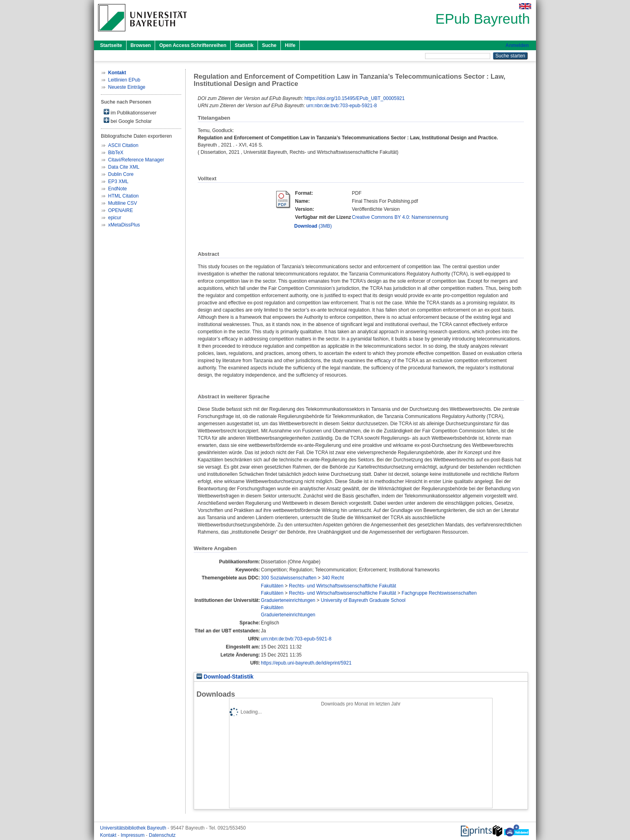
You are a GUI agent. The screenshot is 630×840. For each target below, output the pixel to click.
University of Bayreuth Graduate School (363, 600)
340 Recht (333, 578)
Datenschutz (162, 835)
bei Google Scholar (128, 121)
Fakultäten (272, 586)
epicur (115, 218)
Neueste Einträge (127, 87)
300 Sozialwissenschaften (288, 578)
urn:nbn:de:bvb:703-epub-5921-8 (341, 106)
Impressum (133, 835)
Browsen (141, 45)
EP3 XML (118, 181)
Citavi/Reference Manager (136, 160)
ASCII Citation (123, 145)
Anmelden (517, 45)
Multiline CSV (123, 203)
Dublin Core (121, 174)
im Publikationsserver (130, 112)
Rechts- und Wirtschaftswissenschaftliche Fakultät (343, 586)
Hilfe (290, 45)
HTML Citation (123, 196)
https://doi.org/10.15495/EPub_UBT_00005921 (355, 98)
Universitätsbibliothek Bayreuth (134, 828)
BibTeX (116, 153)
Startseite (111, 45)
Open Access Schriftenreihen (193, 45)
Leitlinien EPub (124, 80)
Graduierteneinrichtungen (288, 600)
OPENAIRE (121, 210)
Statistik (244, 45)
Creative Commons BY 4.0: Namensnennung (400, 217)
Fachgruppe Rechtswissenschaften (439, 593)
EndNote (118, 189)
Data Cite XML (124, 167)
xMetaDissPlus (124, 225)
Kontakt (109, 835)
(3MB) (313, 226)
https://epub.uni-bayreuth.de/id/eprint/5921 (306, 663)
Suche (269, 45)
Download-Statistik (225, 677)
